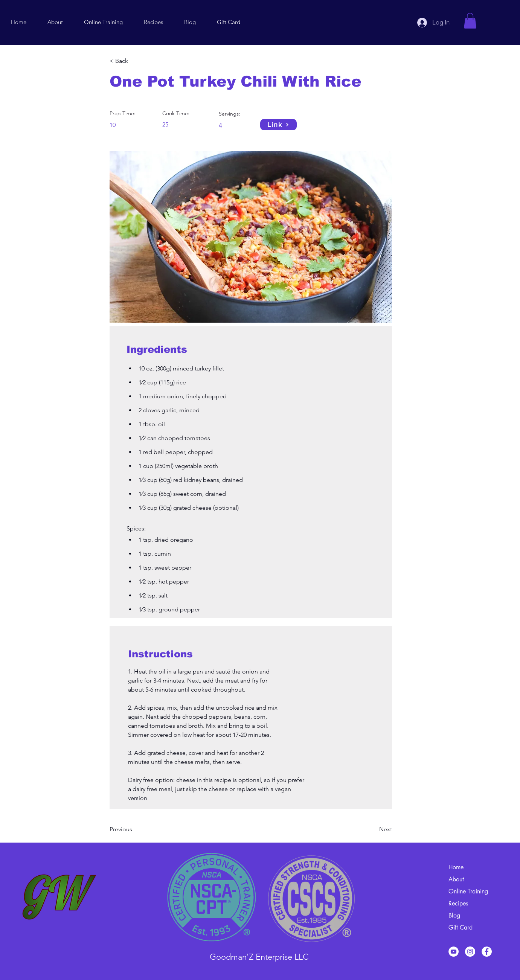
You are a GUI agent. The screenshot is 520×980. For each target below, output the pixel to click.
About (456, 879)
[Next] (373, 829)
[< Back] (134, 61)
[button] (470, 21)
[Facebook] (487, 952)
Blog (454, 915)
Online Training (468, 891)
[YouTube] (454, 952)
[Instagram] (470, 952)
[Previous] (134, 829)
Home (456, 867)
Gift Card (461, 927)
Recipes (458, 903)
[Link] (278, 125)
